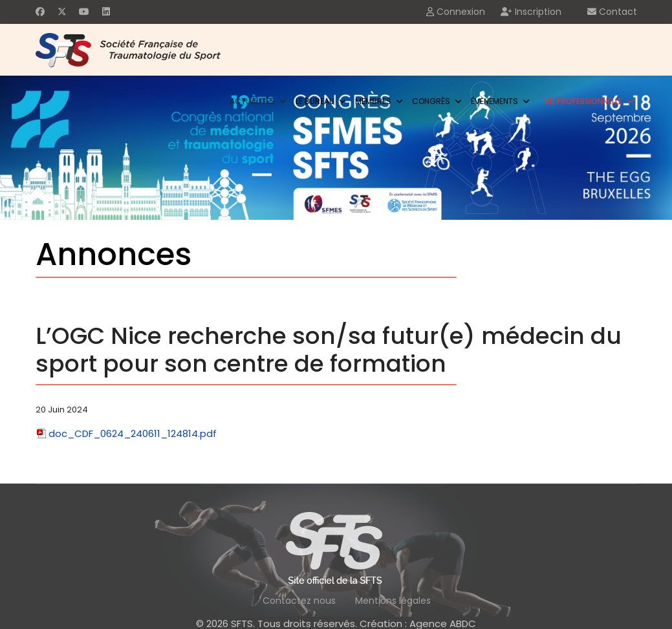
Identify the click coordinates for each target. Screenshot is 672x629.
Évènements (494, 101)
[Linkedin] (106, 12)
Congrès (431, 101)
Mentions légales (393, 601)
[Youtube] (84, 12)
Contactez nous (299, 601)
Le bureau (315, 101)
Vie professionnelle (583, 101)
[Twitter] (62, 12)
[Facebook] (40, 12)
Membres (373, 101)
